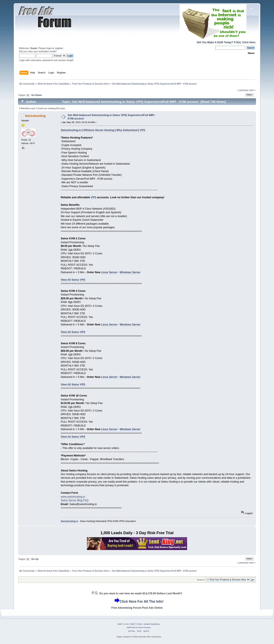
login (49, 48)
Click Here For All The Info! (142, 602)
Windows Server (130, 272)
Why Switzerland (127, 130)
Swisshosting (35, 116)
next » (252, 90)
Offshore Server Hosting (99, 130)
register (59, 48)
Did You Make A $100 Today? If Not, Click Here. (226, 42)
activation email (47, 51)
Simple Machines (152, 624)
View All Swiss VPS (73, 280)
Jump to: (201, 580)
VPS (142, 130)
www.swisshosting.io (73, 497)
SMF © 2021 (136, 624)
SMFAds (131, 627)
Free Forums (144, 627)
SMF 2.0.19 (123, 624)
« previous (243, 90)
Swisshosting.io (71, 130)
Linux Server (109, 272)
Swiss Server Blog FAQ (75, 500)
